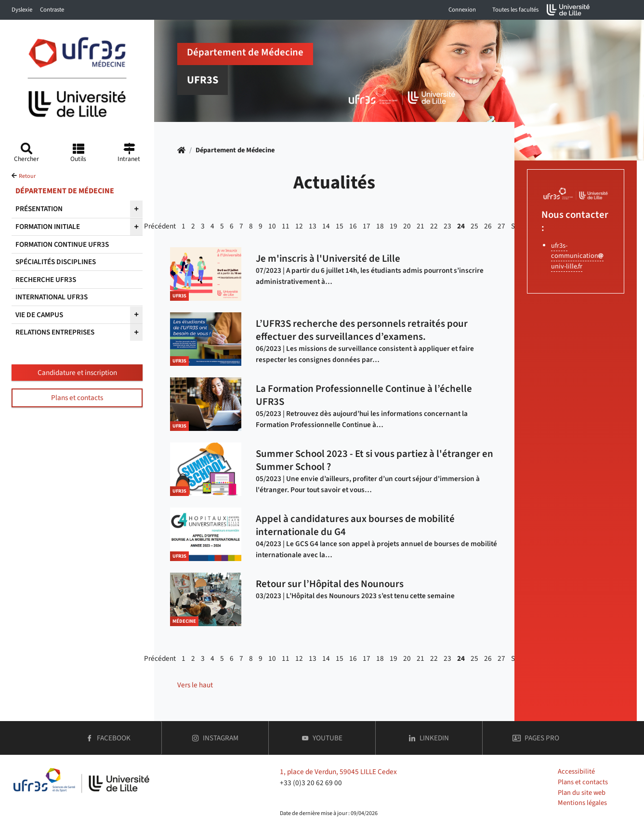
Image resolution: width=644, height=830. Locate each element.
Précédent (160, 226)
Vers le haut (195, 685)
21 (421, 226)
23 (447, 226)
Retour (27, 176)
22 (434, 226)
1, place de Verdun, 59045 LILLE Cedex (338, 772)
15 (340, 226)
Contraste (52, 10)
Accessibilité (576, 771)
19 (394, 226)
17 (367, 226)
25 (474, 226)
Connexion (462, 10)
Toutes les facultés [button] (515, 10)
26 (488, 226)
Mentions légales (582, 803)
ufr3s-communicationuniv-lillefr (577, 256)
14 (326, 226)
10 (272, 226)
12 (299, 226)
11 (286, 226)
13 (313, 226)
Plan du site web (582, 793)
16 (353, 226)
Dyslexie (22, 10)
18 (380, 226)
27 (501, 226)
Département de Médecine (235, 150)
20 (407, 226)
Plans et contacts (77, 398)
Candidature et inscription (77, 373)
